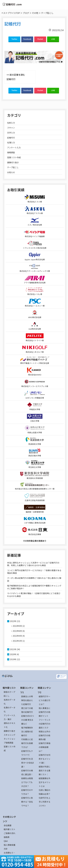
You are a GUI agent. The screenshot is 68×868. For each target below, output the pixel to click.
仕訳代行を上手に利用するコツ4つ (45, 802)
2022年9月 (17, 626)
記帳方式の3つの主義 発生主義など (28, 720)
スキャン (11, 128)
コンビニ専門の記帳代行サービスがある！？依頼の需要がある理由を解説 (34, 572)
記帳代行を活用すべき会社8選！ (27, 763)
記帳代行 (11, 138)
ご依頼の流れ (10, 833)
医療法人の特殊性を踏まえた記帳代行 (27, 700)
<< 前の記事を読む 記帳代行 (16, 77)
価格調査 (11, 152)
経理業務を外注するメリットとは (45, 782)
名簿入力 (11, 143)
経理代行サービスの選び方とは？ (45, 700)
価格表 (7, 837)
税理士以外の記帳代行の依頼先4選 (45, 735)
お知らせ (11, 172)
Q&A (6, 841)
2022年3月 (17, 641)
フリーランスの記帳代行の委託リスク (45, 724)
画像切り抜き (13, 162)
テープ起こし (13, 167)
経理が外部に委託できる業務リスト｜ (45, 770)
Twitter (14, 39)
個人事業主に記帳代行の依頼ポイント (45, 712)
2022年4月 (17, 636)
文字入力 (11, 133)
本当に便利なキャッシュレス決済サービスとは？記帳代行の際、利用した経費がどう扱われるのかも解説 (33, 564)
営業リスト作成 (14, 157)
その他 (35, 13)
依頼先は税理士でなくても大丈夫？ (27, 782)
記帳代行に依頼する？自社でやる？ (27, 802)
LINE (53, 39)
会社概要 (8, 825)
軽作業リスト (10, 829)
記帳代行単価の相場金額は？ (45, 747)
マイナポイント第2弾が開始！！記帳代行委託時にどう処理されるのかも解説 (34, 595)
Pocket (40, 39)
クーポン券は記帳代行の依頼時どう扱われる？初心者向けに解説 (34, 579)
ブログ (26, 13)
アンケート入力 (14, 148)
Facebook (27, 39)
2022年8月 (17, 631)
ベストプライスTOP (11, 13)
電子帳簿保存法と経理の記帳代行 (27, 731)
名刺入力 (11, 123)
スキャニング (10, 735)
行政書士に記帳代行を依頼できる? (27, 743)
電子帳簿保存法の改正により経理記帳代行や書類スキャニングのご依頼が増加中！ (34, 587)
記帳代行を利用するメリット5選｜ (45, 759)
